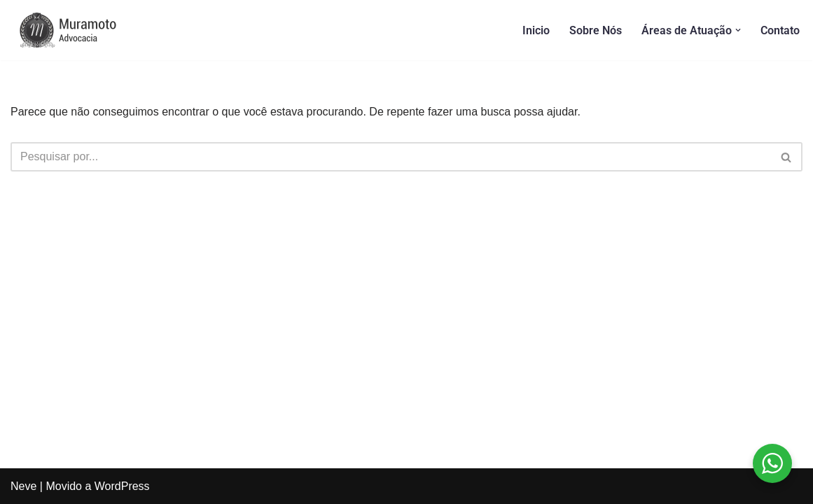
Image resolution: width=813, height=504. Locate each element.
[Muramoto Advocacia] (81, 30)
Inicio (536, 30)
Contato (780, 30)
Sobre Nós (596, 30)
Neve (23, 486)
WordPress (122, 486)
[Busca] (391, 157)
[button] (738, 30)
